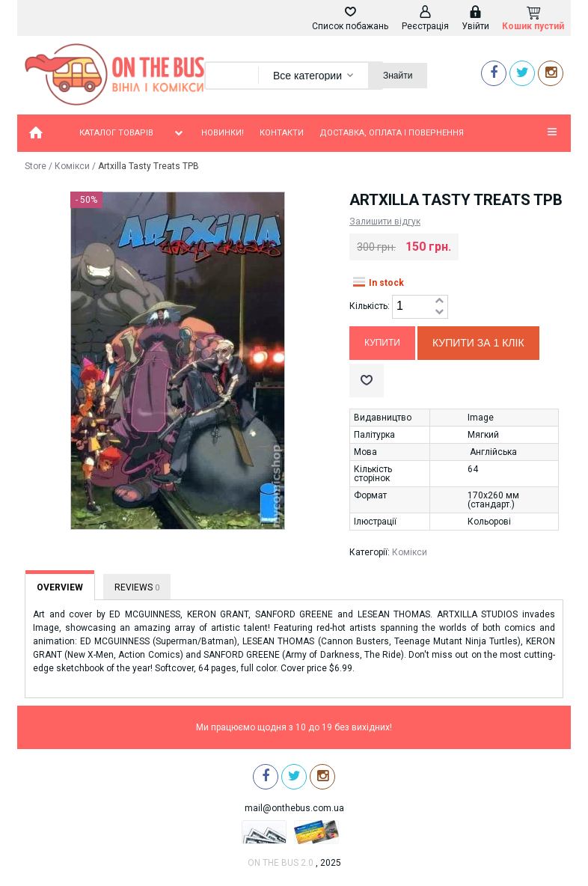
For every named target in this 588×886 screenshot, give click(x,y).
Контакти (282, 133)
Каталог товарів (132, 133)
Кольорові (489, 522)
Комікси (72, 166)
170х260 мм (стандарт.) (493, 500)
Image (481, 418)
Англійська (493, 452)
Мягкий (483, 435)
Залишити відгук (385, 221)
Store (36, 166)
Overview (60, 587)
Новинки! (223, 133)
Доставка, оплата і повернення (392, 133)
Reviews (137, 587)
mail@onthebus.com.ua (294, 808)
